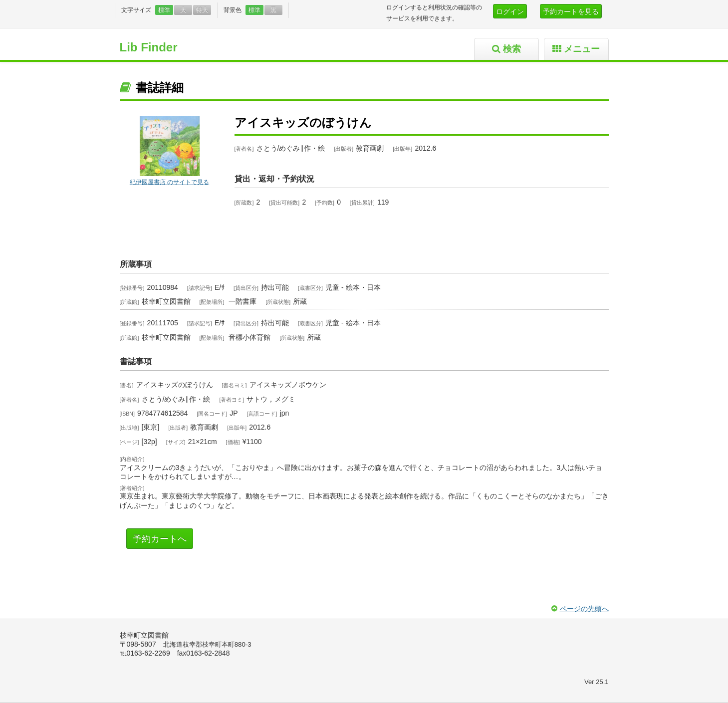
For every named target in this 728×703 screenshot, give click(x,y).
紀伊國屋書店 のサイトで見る (169, 182)
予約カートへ (160, 539)
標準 (164, 10)
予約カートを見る (571, 11)
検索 (512, 49)
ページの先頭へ (584, 609)
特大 (202, 10)
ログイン (510, 11)
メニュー (582, 49)
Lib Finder (149, 47)
